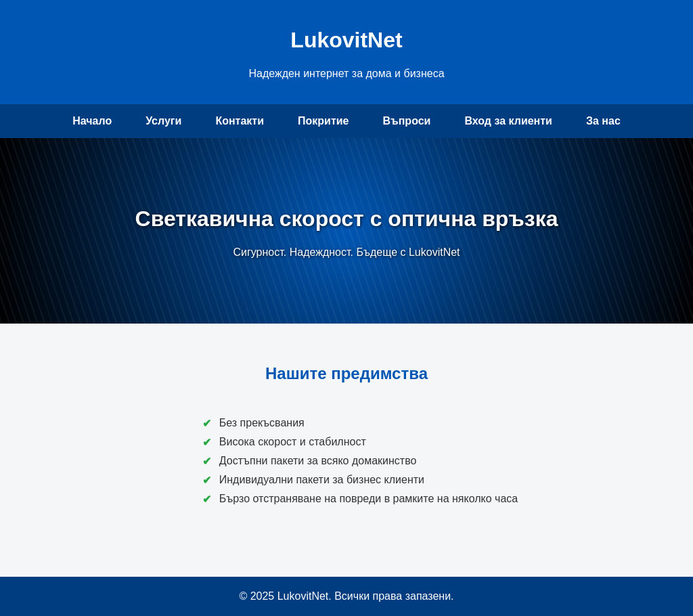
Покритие (323, 121)
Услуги (163, 121)
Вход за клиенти (508, 121)
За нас (603, 121)
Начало (92, 121)
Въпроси (406, 121)
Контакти (240, 121)
